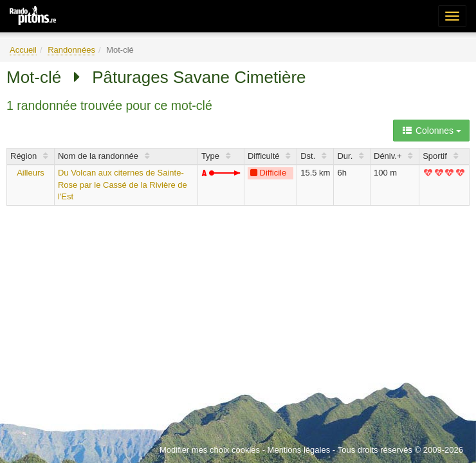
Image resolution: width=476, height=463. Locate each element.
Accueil (23, 50)
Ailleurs (31, 173)
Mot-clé (34, 77)
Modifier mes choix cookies (210, 450)
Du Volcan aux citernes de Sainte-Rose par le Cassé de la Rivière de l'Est (123, 185)
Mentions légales (299, 450)
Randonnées (71, 50)
